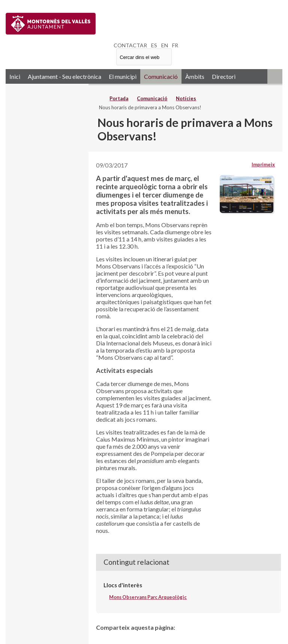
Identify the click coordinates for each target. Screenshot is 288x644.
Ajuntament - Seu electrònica (64, 76)
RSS (275, 76)
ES (154, 45)
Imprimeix (263, 164)
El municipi (123, 76)
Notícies (186, 98)
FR (175, 45)
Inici (15, 76)
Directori (224, 76)
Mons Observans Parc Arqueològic (148, 597)
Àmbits (195, 76)
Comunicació (161, 76)
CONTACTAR (130, 45)
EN (165, 45)
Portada (119, 98)
